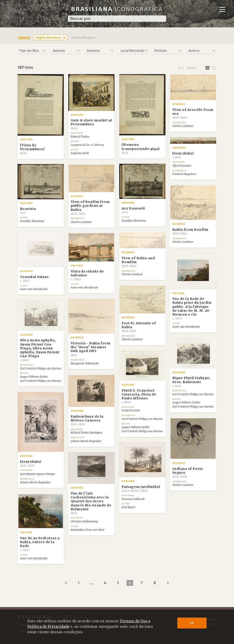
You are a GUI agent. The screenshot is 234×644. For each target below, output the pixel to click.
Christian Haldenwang (84, 521)
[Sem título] (183, 155)
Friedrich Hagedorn (184, 174)
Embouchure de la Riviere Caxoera (87, 420)
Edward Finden (80, 137)
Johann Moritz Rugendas (86, 441)
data (191, 68)
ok (192, 623)
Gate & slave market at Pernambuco (91, 124)
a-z (181, 68)
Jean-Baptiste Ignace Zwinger (38, 474)
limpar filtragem (84, 37)
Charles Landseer (183, 126)
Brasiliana (117, 9)
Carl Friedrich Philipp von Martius (41, 369)
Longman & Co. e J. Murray (87, 145)
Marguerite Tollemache (85, 364)
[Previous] (66, 583)
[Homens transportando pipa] (141, 149)
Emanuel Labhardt (133, 499)
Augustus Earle (80, 153)
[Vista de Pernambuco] (32, 149)
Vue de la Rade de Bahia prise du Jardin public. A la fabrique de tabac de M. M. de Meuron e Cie (192, 308)
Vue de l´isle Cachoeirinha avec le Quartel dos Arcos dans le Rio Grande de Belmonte (91, 503)
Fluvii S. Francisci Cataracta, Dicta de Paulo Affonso (139, 396)
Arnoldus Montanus (134, 221)
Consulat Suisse (34, 279)
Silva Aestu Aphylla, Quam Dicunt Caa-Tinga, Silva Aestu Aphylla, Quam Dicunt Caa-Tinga (40, 350)
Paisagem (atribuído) (141, 489)
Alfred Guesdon (182, 166)
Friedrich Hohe (131, 411)
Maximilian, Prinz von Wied (87, 530)
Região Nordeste (48, 37)
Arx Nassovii (133, 210)
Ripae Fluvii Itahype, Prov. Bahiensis (191, 382)
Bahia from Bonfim (190, 231)
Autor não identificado (34, 289)
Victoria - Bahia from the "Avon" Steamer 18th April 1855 (90, 349)
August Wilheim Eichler (34, 377)
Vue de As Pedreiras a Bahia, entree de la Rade (40, 544)
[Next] (168, 583)
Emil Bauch (128, 507)
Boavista (28, 211)
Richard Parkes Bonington (86, 433)
